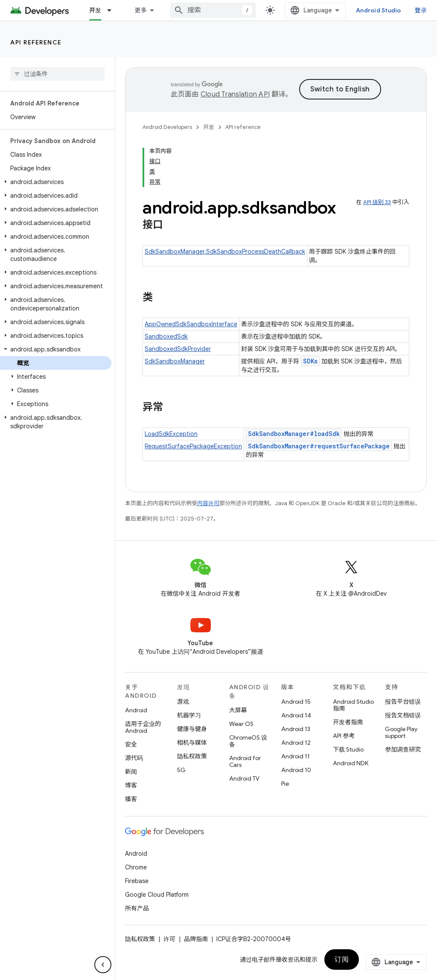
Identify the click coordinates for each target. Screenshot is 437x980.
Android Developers (167, 127)
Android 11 (296, 756)
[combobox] (213, 10)
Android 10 (296, 770)
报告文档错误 (403, 715)
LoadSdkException (171, 434)
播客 (131, 799)
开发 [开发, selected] (95, 10)
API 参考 (344, 736)
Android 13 (296, 729)
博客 (131, 785)
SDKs (310, 361)
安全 (131, 744)
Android (136, 710)
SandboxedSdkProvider (178, 349)
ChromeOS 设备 (248, 741)
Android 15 (296, 702)
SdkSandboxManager (175, 361)
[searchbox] (57, 74)
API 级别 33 (377, 202)
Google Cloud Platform (157, 895)
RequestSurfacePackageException (193, 446)
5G (181, 770)
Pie (285, 784)
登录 (421, 10)
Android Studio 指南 (353, 705)
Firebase (137, 881)
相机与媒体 (192, 743)
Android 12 (296, 743)
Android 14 (296, 715)
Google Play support (401, 732)
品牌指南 (196, 939)
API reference (36, 42)
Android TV (244, 778)
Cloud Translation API (235, 94)
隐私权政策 (192, 756)
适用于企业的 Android (143, 727)
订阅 (342, 960)
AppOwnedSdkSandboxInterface (191, 324)
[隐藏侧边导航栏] (103, 965)
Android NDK (351, 763)
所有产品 (137, 908)
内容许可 (208, 503)
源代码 (134, 758)
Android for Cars (245, 761)
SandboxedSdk (166, 336)
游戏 (183, 702)
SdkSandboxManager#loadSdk (294, 434)
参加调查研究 (403, 749)
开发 (209, 127)
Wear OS (241, 724)
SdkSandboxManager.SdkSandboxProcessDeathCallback (225, 252)
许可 (169, 939)
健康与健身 (192, 729)
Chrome (136, 867)
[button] (56, 182)
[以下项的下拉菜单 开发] (113, 10)
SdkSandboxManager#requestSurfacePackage (319, 446)
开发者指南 (348, 722)
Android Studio (379, 10)
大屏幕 (238, 710)
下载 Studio (348, 749)
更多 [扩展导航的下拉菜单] (141, 10)
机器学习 (189, 715)
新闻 (131, 772)
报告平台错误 (403, 702)
